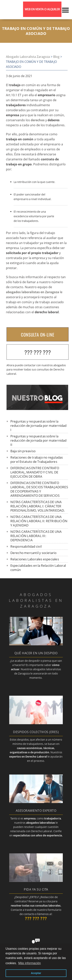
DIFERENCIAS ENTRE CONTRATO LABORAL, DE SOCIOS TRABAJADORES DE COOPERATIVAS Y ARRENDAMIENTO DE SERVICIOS (39, 489)
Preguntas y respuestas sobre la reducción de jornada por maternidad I (38, 426)
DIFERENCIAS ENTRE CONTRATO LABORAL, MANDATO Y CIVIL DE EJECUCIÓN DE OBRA (35, 472)
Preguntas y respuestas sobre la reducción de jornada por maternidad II (38, 440)
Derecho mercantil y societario (34, 553)
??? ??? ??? (38, 352)
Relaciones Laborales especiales (35, 559)
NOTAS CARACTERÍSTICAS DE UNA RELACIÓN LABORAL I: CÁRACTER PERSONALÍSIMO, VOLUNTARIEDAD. (38, 506)
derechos (38, 120)
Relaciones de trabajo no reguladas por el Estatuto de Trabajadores (37, 459)
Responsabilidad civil (26, 546)
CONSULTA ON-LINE (38, 335)
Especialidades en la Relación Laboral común (38, 568)
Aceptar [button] (36, 973)
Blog (56, 57)
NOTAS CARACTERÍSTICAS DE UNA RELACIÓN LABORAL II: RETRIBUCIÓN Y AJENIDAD (39, 521)
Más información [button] (29, 963)
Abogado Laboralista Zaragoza (28, 57)
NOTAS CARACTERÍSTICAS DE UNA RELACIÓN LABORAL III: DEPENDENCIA (36, 536)
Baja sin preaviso (23, 451)
